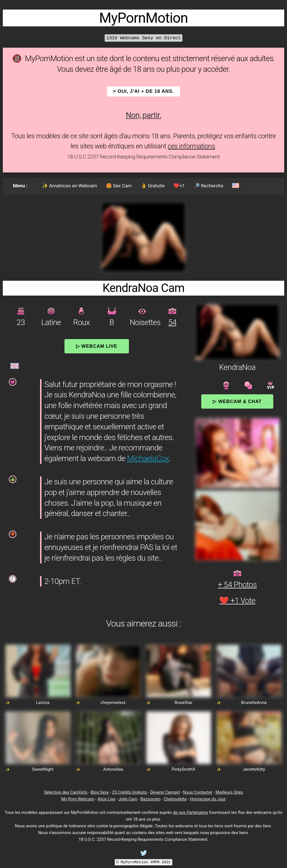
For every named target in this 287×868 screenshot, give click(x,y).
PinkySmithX (183, 769)
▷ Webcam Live (97, 346)
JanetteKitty (254, 769)
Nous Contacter (198, 792)
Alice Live (106, 799)
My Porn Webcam (78, 799)
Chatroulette (175, 799)
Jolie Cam (128, 799)
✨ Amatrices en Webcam (70, 186)
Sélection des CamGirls (66, 792)
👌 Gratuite (153, 186)
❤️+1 (179, 186)
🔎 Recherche (209, 186)
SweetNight (43, 769)
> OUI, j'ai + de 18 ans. (143, 91)
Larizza (43, 703)
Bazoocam (150, 799)
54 (172, 322)
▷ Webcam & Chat (237, 401)
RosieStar (183, 703)
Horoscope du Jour (208, 799)
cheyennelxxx (113, 703)
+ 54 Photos (237, 585)
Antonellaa (113, 769)
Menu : (20, 186)
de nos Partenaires (190, 812)
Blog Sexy (100, 792)
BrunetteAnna (254, 703)
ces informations (191, 146)
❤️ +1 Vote (237, 601)
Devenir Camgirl (165, 792)
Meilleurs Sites (229, 792)
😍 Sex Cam (119, 186)
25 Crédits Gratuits (129, 792)
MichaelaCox (148, 458)
